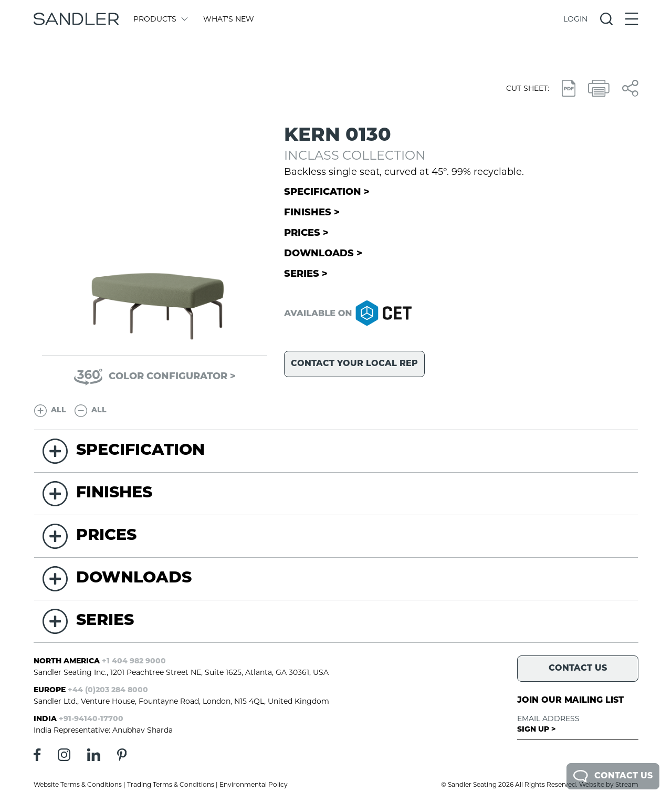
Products (160, 19)
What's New (229, 19)
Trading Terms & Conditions (171, 784)
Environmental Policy (254, 784)
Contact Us (613, 776)
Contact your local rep (354, 364)
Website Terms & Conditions (78, 784)
